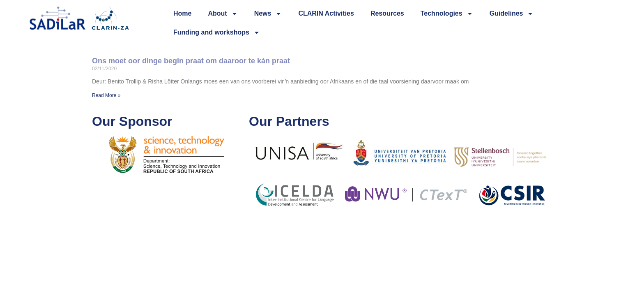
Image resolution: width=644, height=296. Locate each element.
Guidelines (512, 14)
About (223, 14)
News (268, 14)
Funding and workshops (217, 32)
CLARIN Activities (326, 13)
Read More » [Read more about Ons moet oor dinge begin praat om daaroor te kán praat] (106, 95)
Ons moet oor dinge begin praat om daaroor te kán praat (191, 61)
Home (182, 13)
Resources (387, 13)
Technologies (447, 14)
